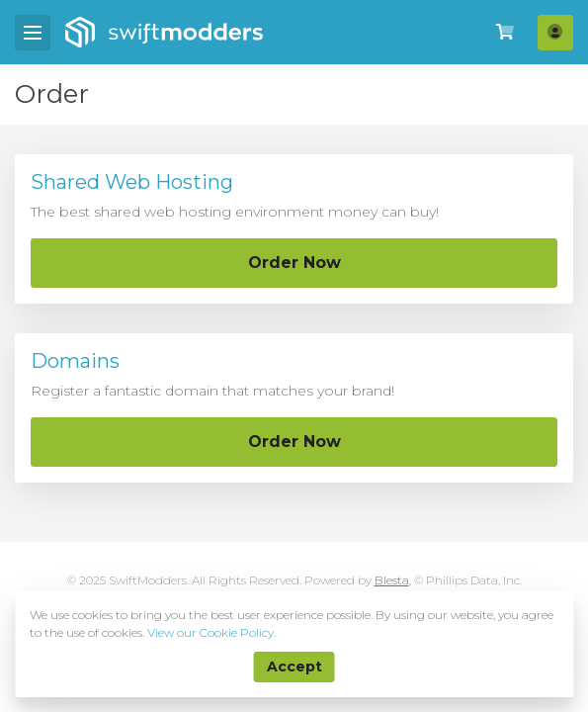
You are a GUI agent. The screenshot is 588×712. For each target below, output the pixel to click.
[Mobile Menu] (33, 33)
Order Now (294, 263)
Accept (294, 667)
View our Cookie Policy (210, 632)
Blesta (392, 580)
